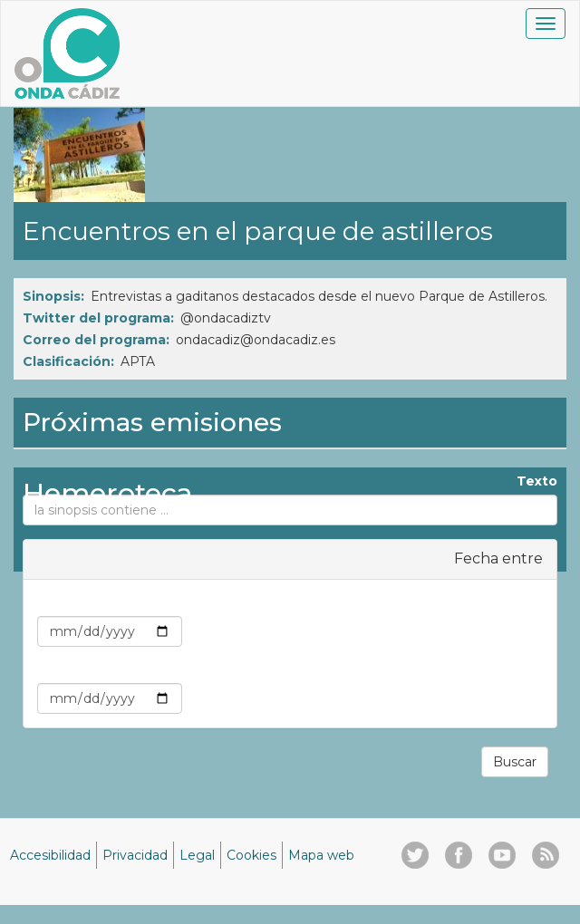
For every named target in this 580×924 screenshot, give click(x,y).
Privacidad (135, 855)
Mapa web (321, 855)
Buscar (515, 762)
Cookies (251, 855)
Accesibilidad (50, 855)
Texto (537, 481)
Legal (197, 855)
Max (529, 669)
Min (531, 602)
